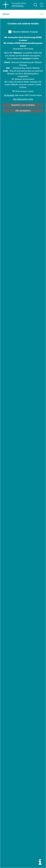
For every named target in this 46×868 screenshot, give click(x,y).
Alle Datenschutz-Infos (23, 99)
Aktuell (6, 14)
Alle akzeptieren (23, 111)
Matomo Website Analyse (25, 32)
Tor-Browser (9, 95)
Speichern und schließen (23, 105)
